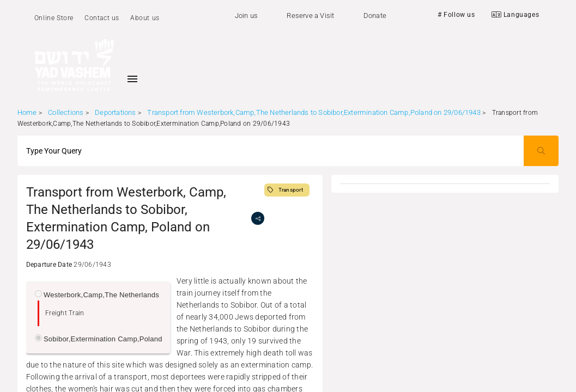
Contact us (102, 18)
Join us (246, 16)
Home (27, 112)
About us (145, 18)
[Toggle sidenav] (132, 79)
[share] (258, 218)
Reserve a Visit (310, 16)
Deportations (115, 112)
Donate (375, 16)
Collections (66, 112)
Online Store (54, 18)
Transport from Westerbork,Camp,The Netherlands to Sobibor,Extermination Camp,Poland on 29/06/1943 (314, 112)
